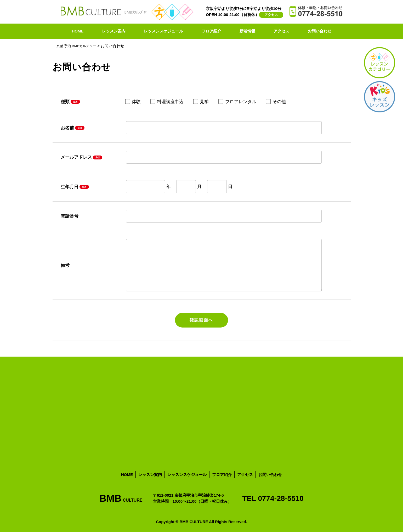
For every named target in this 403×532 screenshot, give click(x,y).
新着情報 (247, 31)
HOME (78, 31)
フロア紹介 (211, 31)
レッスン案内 (114, 31)
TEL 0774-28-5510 (273, 498)
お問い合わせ (320, 31)
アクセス (271, 15)
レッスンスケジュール (163, 31)
